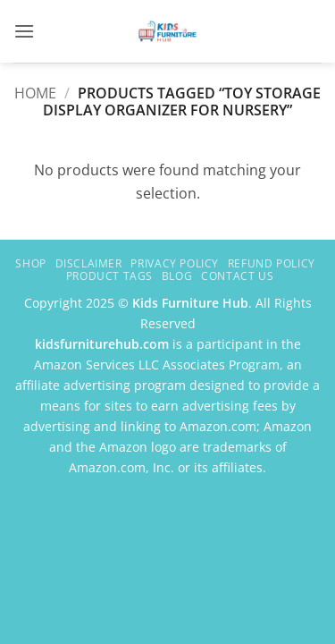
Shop (30, 263)
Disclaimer (89, 263)
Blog (177, 276)
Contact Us (237, 276)
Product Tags (109, 276)
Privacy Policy (175, 263)
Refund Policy (272, 263)
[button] (24, 31)
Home (35, 93)
